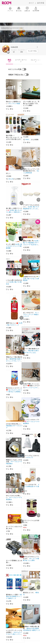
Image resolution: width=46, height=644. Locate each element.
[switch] (24, 69)
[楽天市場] (41, 3)
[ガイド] (31, 3)
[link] (14, 89)
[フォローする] (32, 51)
